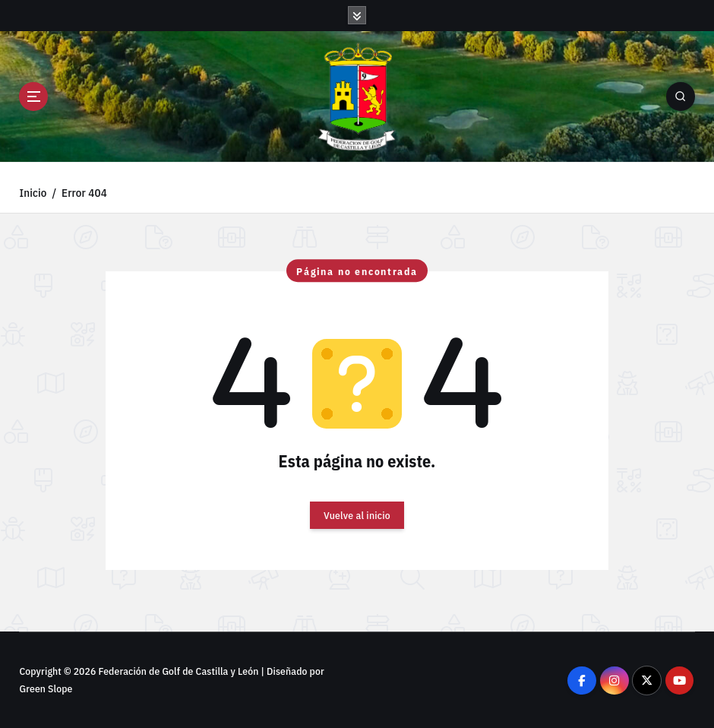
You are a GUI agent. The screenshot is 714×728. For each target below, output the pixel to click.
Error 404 (84, 193)
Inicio (33, 193)
